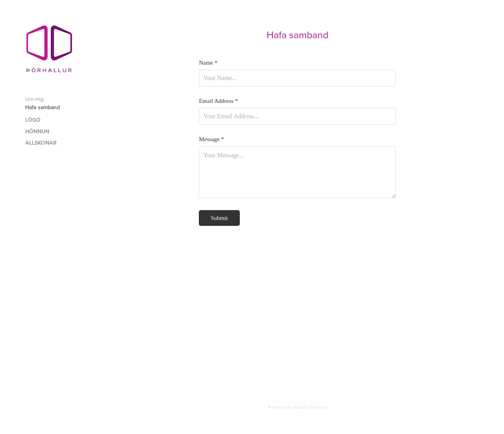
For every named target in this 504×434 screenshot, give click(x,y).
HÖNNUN (37, 131)
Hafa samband (43, 107)
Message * (211, 139)
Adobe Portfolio (311, 407)
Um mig (34, 99)
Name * (208, 63)
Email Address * (218, 101)
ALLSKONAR (41, 143)
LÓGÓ (33, 120)
